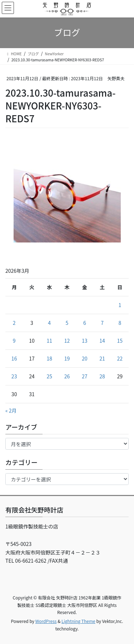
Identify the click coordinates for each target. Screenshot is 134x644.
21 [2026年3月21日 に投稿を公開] (102, 358)
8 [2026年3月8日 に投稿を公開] (120, 323)
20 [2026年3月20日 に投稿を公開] (85, 358)
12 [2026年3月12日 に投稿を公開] (67, 341)
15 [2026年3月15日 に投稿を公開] (120, 341)
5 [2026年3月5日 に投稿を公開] (67, 323)
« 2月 (11, 410)
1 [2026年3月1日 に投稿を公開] (120, 305)
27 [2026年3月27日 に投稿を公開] (85, 376)
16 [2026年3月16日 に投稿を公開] (14, 358)
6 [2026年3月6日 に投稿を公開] (85, 323)
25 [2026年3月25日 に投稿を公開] (49, 376)
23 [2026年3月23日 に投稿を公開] (14, 376)
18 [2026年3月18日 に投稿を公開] (49, 358)
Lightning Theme (78, 621)
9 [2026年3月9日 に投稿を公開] (14, 341)
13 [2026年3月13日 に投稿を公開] (85, 341)
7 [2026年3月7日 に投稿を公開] (102, 323)
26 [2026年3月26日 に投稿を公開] (67, 376)
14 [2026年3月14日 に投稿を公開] (102, 341)
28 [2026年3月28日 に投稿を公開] (102, 376)
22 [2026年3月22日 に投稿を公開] (120, 358)
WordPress (46, 621)
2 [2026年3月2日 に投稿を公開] (14, 323)
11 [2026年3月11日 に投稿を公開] (49, 341)
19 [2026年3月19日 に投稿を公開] (67, 358)
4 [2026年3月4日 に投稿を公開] (49, 323)
